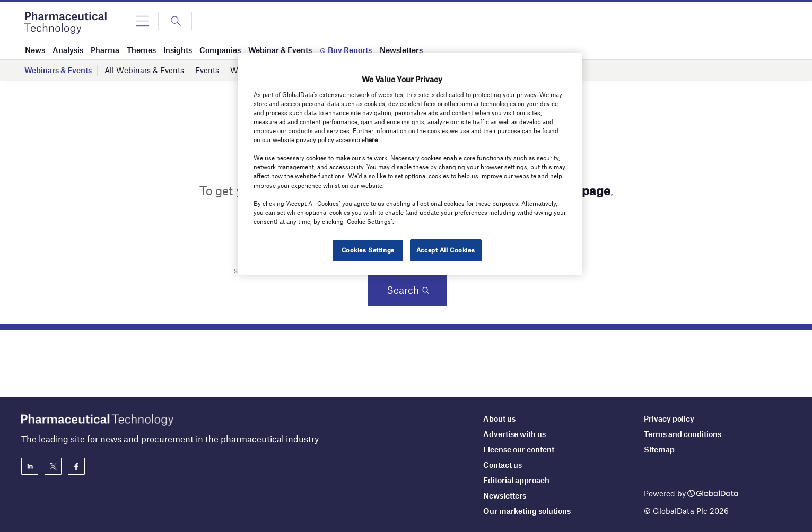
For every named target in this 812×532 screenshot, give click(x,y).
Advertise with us (514, 434)
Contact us (503, 465)
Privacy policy (669, 418)
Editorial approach (516, 480)
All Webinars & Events (144, 70)
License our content (519, 449)
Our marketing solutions (527, 511)
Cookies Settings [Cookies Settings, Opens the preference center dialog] (368, 250)
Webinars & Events (58, 70)
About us (499, 418)
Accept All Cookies (446, 250)
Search (403, 290)
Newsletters (505, 495)
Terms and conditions (683, 434)
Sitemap (659, 449)
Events (207, 70)
